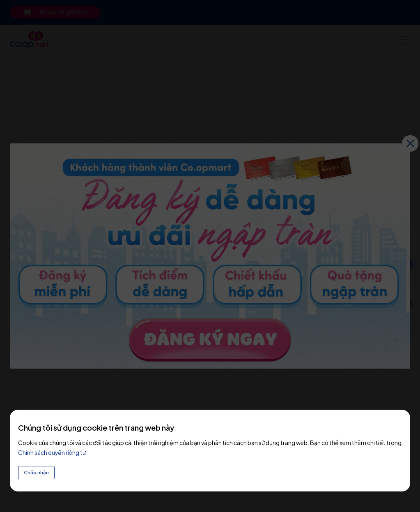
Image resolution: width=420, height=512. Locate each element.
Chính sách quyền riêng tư (52, 450)
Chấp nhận (39, 471)
